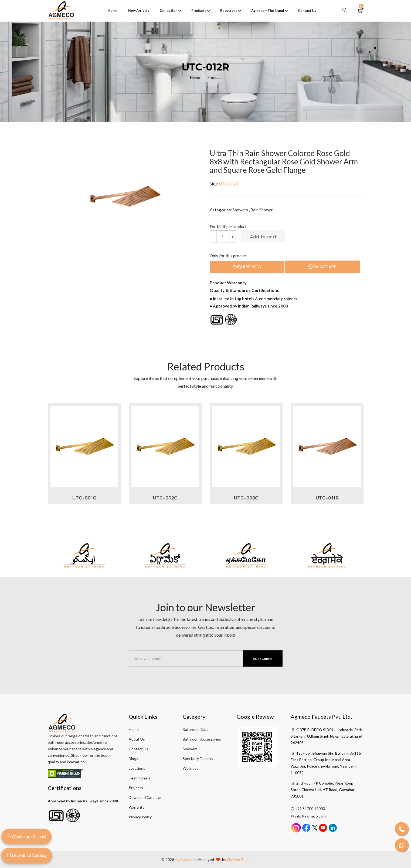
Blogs (133, 759)
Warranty (137, 807)
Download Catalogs (145, 797)
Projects (136, 788)
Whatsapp (322, 266)
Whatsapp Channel (26, 839)
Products (199, 11)
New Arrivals (139, 11)
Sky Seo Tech (238, 859)
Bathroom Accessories (202, 739)
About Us (137, 739)
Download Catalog (27, 858)
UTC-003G (246, 498)
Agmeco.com (186, 859)
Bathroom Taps (196, 729)
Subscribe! (263, 659)
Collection (169, 11)
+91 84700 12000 (310, 808)
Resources (229, 11)
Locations (137, 768)
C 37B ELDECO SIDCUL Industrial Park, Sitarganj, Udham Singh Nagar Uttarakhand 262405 (327, 736)
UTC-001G (84, 498)
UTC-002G (165, 498)
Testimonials (140, 778)
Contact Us (307, 11)
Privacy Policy (140, 817)
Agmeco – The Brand (268, 11)
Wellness (191, 768)
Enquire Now (247, 267)
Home (113, 11)
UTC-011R (327, 498)
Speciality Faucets (198, 759)
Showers (190, 749)
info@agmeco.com (310, 816)
